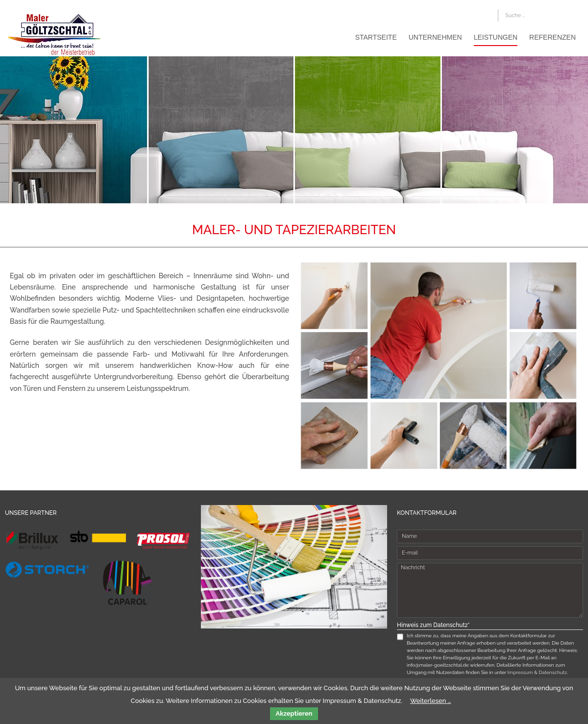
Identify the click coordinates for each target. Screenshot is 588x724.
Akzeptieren (294, 713)
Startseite (376, 37)
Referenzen (552, 37)
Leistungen (496, 37)
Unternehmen (435, 37)
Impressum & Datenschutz (537, 672)
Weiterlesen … (430, 701)
